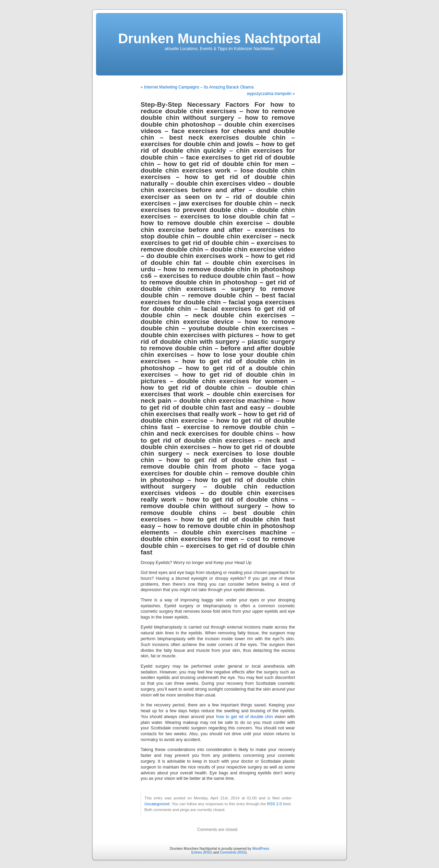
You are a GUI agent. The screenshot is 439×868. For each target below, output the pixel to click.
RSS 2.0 (275, 804)
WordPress (260, 849)
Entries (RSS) (202, 852)
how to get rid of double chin (245, 717)
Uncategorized (157, 804)
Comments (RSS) (233, 852)
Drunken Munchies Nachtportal (219, 38)
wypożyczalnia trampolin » (271, 94)
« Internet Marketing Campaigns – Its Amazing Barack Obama (197, 87)
